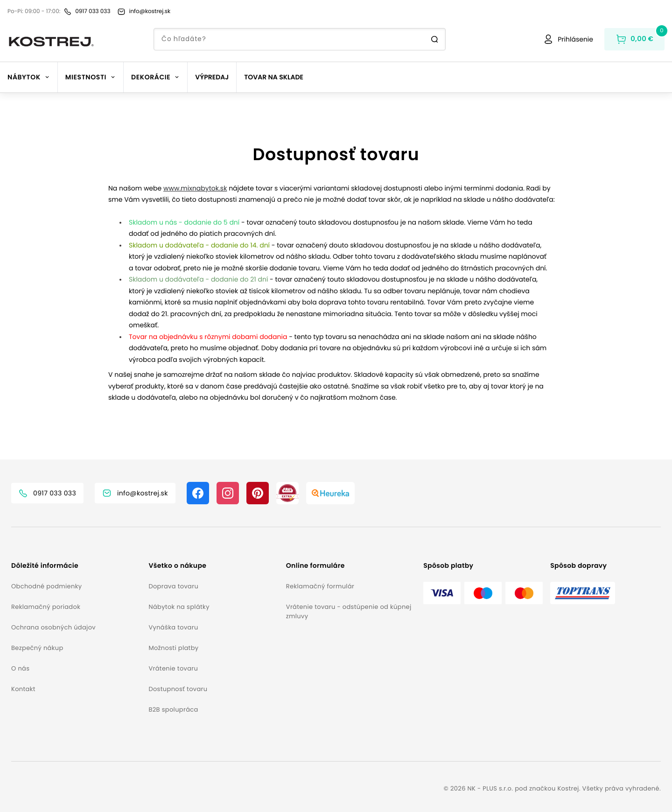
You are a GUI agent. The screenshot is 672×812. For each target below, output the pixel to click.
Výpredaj (212, 77)
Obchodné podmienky (46, 586)
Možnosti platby (173, 648)
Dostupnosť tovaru (178, 689)
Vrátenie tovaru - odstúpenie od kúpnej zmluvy (349, 611)
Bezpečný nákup (37, 648)
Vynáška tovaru (173, 627)
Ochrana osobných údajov (53, 627)
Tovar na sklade (274, 77)
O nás (20, 668)
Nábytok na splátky (179, 607)
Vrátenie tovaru (173, 668)
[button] (76, 566)
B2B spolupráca (173, 710)
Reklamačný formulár (320, 586)
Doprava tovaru (173, 586)
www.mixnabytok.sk (195, 188)
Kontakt (23, 689)
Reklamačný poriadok (46, 607)
